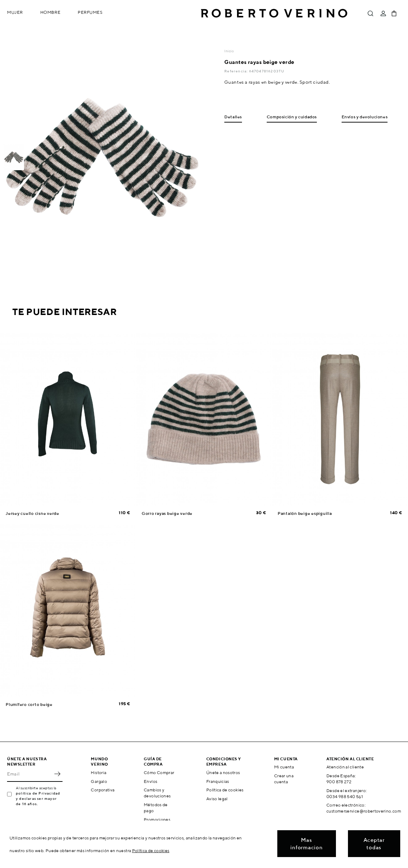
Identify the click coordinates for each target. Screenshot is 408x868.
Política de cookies (225, 790)
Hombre (50, 12)
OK (57, 774)
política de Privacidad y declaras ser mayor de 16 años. (38, 798)
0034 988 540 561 (345, 796)
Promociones (157, 819)
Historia (99, 772)
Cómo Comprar (159, 772)
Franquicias (218, 781)
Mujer (15, 12)
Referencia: (236, 71)
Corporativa (103, 790)
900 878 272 (339, 782)
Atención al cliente (345, 767)
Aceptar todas (374, 844)
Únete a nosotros (223, 772)
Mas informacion (306, 844)
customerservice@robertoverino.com (364, 811)
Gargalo (99, 781)
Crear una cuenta (284, 779)
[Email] (29, 774)
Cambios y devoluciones (157, 793)
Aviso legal (217, 799)
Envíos (150, 781)
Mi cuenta (284, 767)
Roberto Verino (274, 13)
